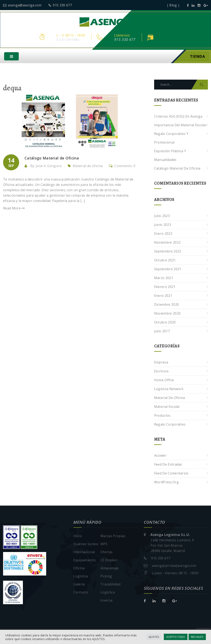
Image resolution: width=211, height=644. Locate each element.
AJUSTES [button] (154, 637)
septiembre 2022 (168, 252)
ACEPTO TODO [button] (176, 637)
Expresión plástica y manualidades (170, 156)
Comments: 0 (122, 166)
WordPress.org (166, 482)
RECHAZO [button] (197, 637)
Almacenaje (109, 569)
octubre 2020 (165, 323)
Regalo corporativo (170, 425)
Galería (79, 585)
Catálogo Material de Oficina (177, 169)
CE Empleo (109, 560)
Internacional (84, 552)
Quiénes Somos (86, 544)
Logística (81, 577)
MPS (104, 544)
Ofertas (106, 552)
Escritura (161, 372)
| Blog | (173, 5)
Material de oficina (88, 166)
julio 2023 (162, 216)
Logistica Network (169, 389)
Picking (106, 577)
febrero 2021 (165, 287)
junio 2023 (163, 225)
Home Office (164, 380)
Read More (14, 209)
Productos (162, 416)
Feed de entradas (168, 465)
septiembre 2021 (168, 269)
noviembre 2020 (167, 314)
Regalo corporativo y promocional (171, 138)
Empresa (161, 363)
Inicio (78, 536)
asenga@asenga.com (22, 5)
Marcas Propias (113, 536)
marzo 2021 (164, 278)
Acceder (160, 456)
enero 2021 (163, 296)
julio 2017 (162, 331)
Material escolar (167, 407)
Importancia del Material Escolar (180, 125)
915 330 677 (60, 5)
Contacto (81, 593)
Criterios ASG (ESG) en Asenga (178, 117)
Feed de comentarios (171, 474)
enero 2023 (163, 234)
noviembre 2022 (167, 243)
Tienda (197, 57)
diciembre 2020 (166, 305)
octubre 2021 (165, 261)
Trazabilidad (110, 585)
